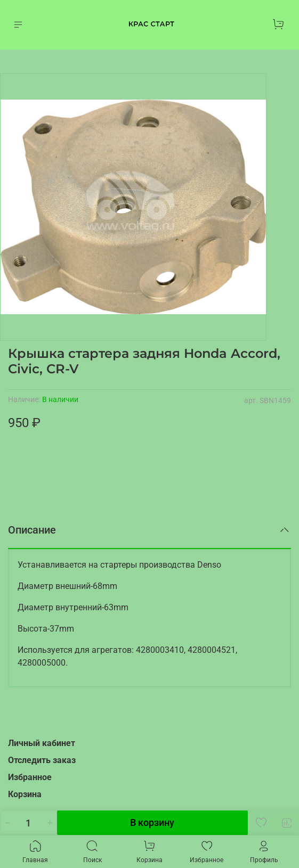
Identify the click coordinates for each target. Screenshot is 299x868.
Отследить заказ (42, 760)
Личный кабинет (42, 743)
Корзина (25, 794)
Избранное (30, 777)
